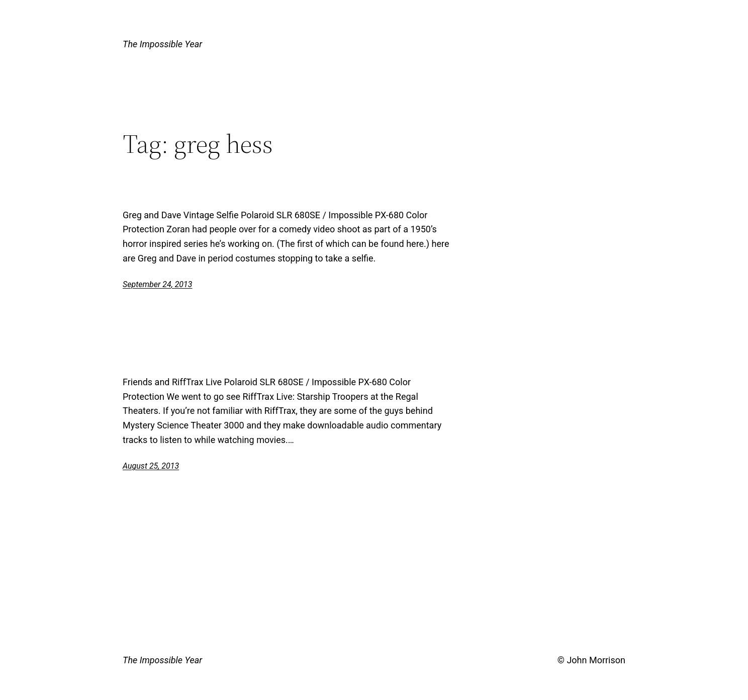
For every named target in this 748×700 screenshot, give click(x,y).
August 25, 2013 (151, 466)
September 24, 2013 (158, 284)
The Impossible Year (162, 44)
